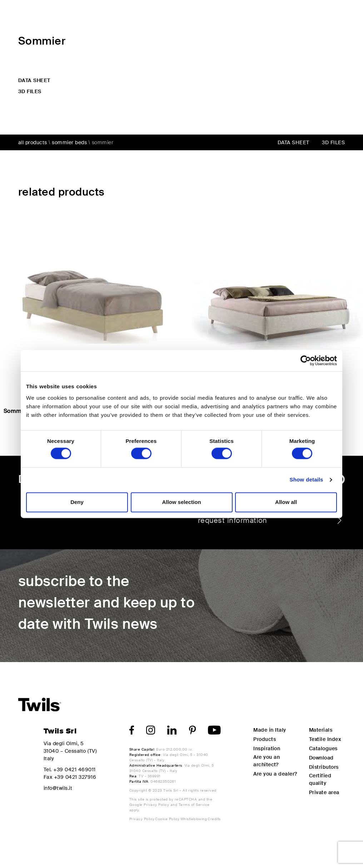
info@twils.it (58, 788)
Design (200, 15)
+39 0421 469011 (74, 769)
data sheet (34, 80)
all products (33, 142)
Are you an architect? (267, 761)
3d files (30, 91)
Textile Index (325, 739)
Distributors (324, 767)
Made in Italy (270, 730)
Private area (324, 792)
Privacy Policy (156, 805)
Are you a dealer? (275, 774)
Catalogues (323, 748)
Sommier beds (69, 142)
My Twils (291, 15)
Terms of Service (194, 805)
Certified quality (320, 779)
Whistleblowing (194, 819)
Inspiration (244, 15)
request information (270, 520)
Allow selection (181, 502)
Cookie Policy (167, 819)
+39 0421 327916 (75, 777)
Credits (214, 819)
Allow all (286, 502)
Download (321, 758)
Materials (321, 730)
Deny (77, 502)
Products (158, 15)
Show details (307, 480)
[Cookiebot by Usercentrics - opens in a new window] (306, 360)
